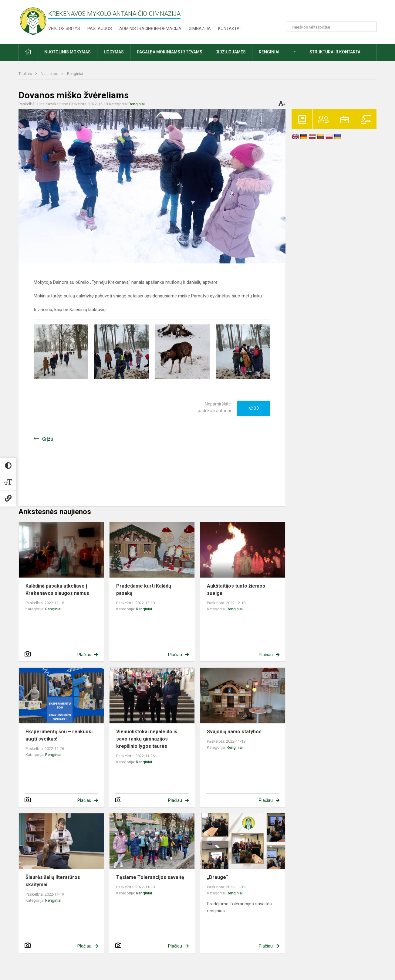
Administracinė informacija (150, 29)
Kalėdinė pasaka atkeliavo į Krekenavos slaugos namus (57, 590)
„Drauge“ (218, 877)
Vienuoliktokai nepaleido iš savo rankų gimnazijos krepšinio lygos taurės (147, 739)
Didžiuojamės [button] (231, 52)
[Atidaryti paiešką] (370, 27)
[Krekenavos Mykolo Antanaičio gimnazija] (33, 21)
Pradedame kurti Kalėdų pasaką (144, 590)
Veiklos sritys (64, 29)
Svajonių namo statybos (234, 732)
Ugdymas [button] (114, 52)
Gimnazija (200, 29)
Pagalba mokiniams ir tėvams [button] (170, 52)
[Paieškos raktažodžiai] (332, 27)
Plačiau (84, 655)
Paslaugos (100, 29)
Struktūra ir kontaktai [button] (336, 52)
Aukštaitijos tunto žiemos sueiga (236, 590)
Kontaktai (229, 29)
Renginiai (75, 74)
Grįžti (48, 439)
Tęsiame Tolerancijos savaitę (150, 877)
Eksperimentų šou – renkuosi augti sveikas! (59, 735)
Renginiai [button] (269, 52)
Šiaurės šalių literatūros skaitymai (53, 881)
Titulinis (26, 74)
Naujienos (50, 74)
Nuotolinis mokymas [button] (68, 52)
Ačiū (254, 408)
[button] (335, 13)
